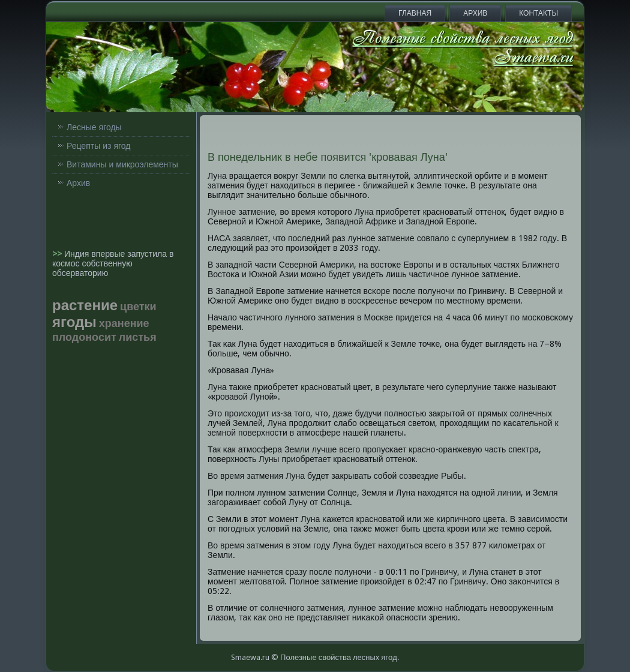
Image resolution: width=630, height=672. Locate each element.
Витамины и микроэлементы (122, 164)
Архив (475, 13)
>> (58, 254)
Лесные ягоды (94, 127)
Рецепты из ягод (98, 146)
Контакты (538, 13)
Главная (415, 13)
